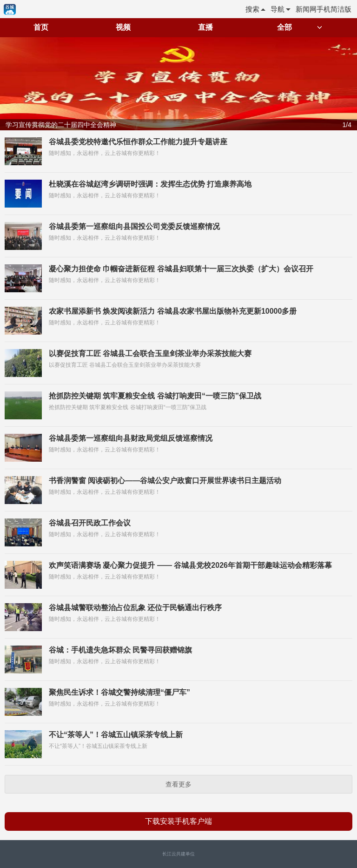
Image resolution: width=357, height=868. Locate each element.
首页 (41, 27)
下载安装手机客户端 (178, 821)
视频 (123, 27)
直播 (205, 27)
